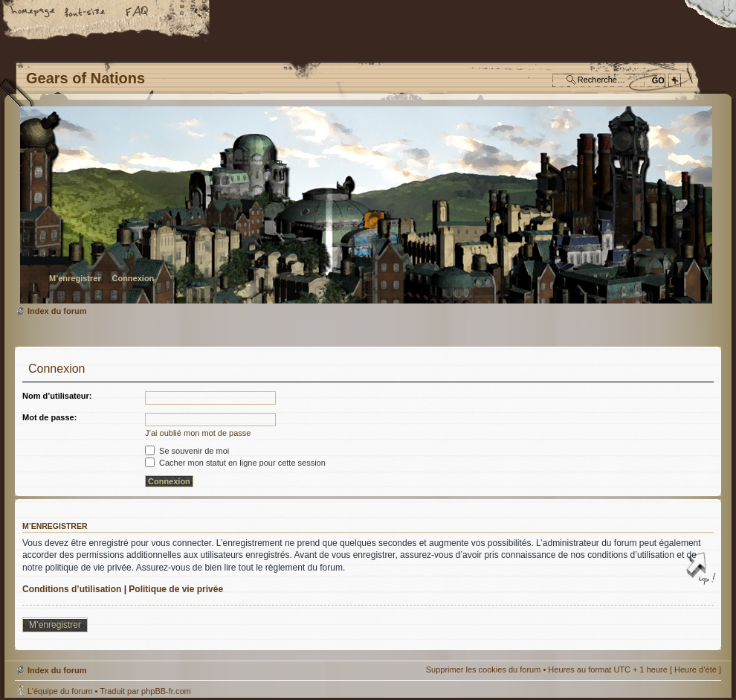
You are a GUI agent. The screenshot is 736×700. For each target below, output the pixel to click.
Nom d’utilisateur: (57, 396)
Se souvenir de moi (187, 451)
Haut (703, 570)
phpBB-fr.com (166, 691)
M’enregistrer (75, 278)
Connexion (133, 278)
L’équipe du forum (60, 691)
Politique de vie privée (176, 589)
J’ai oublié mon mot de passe (198, 433)
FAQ (138, 13)
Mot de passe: (49, 417)
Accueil (33, 13)
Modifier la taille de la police (85, 13)
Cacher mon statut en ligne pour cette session (235, 463)
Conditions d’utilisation (72, 589)
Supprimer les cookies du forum (484, 670)
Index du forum (366, 205)
